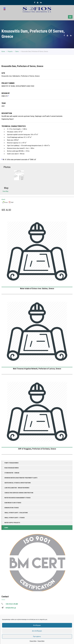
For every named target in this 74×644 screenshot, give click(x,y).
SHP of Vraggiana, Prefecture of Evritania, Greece (37, 449)
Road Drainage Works (12, 468)
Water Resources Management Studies (18, 498)
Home (3, 51)
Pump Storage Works (12, 463)
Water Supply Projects (12, 523)
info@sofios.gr (11, 608)
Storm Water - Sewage (12, 473)
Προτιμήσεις (37, 636)
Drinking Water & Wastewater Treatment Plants (21, 478)
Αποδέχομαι (37, 625)
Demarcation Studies (12, 508)
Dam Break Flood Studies (13, 503)
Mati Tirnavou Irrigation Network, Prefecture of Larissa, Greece (37, 369)
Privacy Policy (33, 641)
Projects (10, 51)
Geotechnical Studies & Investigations (18, 483)
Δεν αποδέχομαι (37, 631)
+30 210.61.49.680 (12, 604)
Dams (17, 51)
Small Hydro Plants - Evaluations (16, 513)
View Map (5, 191)
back (3, 199)
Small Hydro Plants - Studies (15, 518)
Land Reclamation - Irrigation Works (17, 488)
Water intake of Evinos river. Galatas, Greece (37, 288)
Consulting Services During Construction (19, 493)
